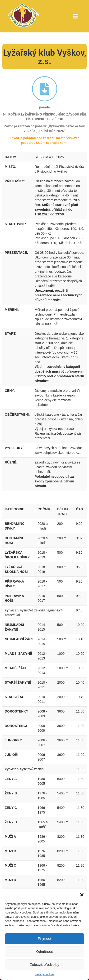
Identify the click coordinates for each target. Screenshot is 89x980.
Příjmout (45, 938)
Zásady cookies (44, 974)
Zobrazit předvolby (44, 964)
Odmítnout (44, 951)
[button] (82, 895)
